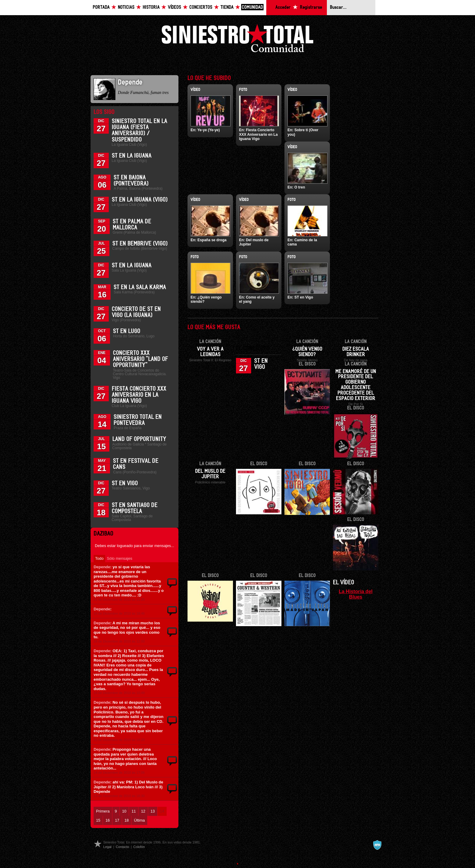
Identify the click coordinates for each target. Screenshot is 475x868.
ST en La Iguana (132, 156)
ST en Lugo (127, 331)
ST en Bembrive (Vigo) (140, 244)
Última (139, 820)
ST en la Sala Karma (140, 287)
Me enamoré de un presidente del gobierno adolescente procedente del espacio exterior (356, 385)
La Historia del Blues (356, 594)
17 (117, 820)
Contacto (122, 847)
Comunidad (252, 7)
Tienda (227, 7)
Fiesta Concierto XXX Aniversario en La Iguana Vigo (139, 395)
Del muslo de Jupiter (210, 474)
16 (108, 820)
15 (98, 820)
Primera (103, 811)
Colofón (139, 847)
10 (124, 811)
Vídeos (174, 7)
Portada (101, 7)
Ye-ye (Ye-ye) (208, 130)
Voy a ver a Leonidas (210, 352)
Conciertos (201, 7)
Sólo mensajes (120, 558)
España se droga (212, 240)
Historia (151, 7)
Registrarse (311, 7)
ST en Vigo (125, 483)
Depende (102, 567)
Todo (99, 558)
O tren (300, 187)
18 (127, 820)
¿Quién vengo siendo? (307, 352)
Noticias (126, 7)
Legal (107, 847)
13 (153, 811)
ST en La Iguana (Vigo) (140, 200)
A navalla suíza (377, 845)
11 (134, 811)
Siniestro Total (237, 40)
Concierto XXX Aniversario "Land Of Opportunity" (141, 359)
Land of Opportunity (139, 439)
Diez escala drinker (356, 352)
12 (143, 811)
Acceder (283, 7)
